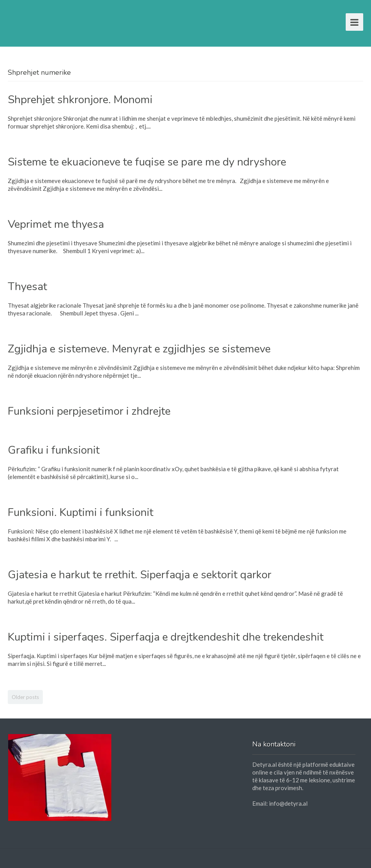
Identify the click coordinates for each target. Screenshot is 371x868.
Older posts (25, 697)
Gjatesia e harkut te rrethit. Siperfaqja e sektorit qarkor (140, 575)
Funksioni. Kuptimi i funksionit (81, 512)
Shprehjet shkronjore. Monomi (80, 100)
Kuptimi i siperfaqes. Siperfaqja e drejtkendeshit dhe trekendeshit (166, 637)
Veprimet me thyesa (56, 224)
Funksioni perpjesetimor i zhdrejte (89, 411)
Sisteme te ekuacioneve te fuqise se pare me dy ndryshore (147, 162)
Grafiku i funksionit (54, 450)
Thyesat (27, 287)
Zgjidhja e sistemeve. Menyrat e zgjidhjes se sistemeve (139, 349)
